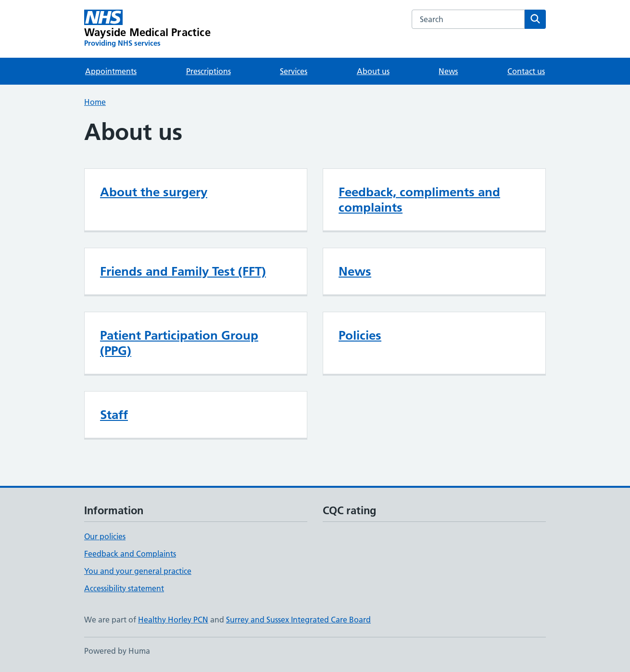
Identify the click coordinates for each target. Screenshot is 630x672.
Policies (360, 335)
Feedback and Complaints (130, 554)
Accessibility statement (124, 588)
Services (294, 71)
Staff (114, 415)
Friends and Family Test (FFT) (183, 271)
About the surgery (154, 192)
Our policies (105, 536)
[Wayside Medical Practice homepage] (147, 29)
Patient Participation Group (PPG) (179, 343)
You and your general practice (138, 571)
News (448, 71)
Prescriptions (208, 71)
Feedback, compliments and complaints (419, 200)
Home (95, 102)
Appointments (111, 71)
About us (373, 71)
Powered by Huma (117, 651)
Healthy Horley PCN (173, 620)
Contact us (526, 71)
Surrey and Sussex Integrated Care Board (298, 620)
